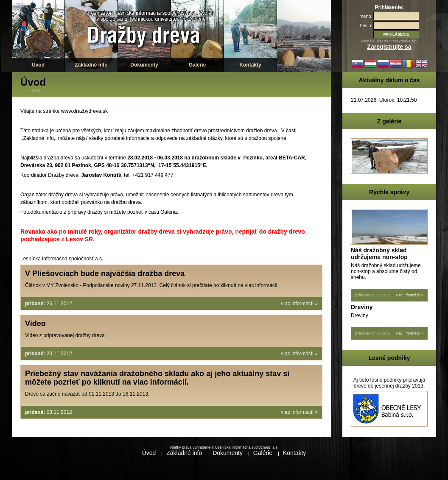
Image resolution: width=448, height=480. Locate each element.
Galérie (197, 65)
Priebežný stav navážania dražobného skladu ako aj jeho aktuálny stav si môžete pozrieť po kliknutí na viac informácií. (157, 378)
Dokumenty (144, 65)
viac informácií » (299, 304)
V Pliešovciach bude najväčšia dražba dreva (105, 273)
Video (35, 324)
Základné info (91, 65)
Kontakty (250, 65)
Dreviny (362, 307)
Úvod (38, 65)
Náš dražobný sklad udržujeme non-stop (379, 254)
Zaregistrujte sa (389, 47)
